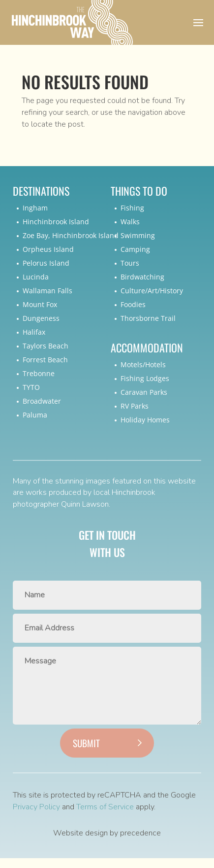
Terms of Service (105, 807)
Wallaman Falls (47, 291)
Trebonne (39, 373)
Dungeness (41, 318)
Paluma (35, 415)
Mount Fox (40, 304)
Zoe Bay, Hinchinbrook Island (71, 235)
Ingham (35, 208)
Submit (86, 743)
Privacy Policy (36, 807)
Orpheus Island (48, 249)
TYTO (31, 387)
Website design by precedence (107, 833)
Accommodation (147, 348)
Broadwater (42, 401)
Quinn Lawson (85, 504)
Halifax (34, 332)
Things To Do (139, 191)
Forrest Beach (45, 360)
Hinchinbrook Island (56, 222)
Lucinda (36, 277)
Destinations (41, 191)
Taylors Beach (46, 346)
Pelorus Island (46, 263)
